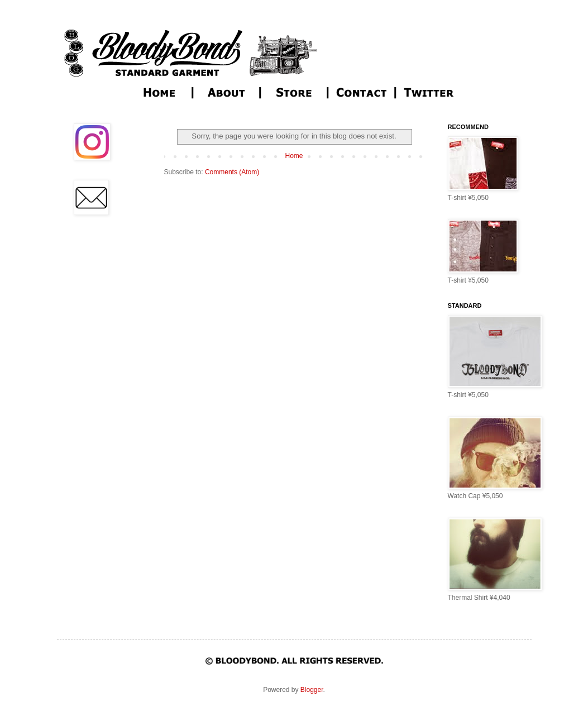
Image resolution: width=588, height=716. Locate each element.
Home (294, 156)
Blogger (312, 690)
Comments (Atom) (232, 172)
